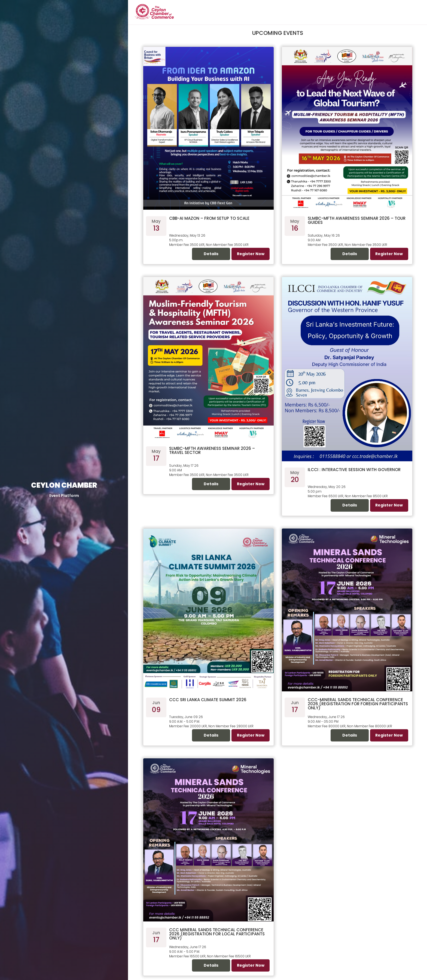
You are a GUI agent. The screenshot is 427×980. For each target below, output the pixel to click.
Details (211, 254)
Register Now (251, 254)
